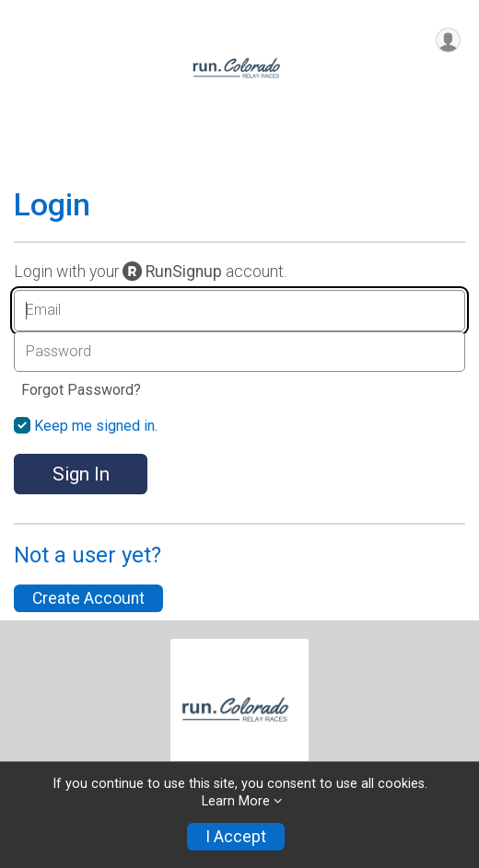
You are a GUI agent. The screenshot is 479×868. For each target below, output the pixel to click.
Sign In (81, 474)
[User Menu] (448, 40)
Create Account (88, 598)
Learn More (236, 801)
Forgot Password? (81, 390)
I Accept (236, 837)
